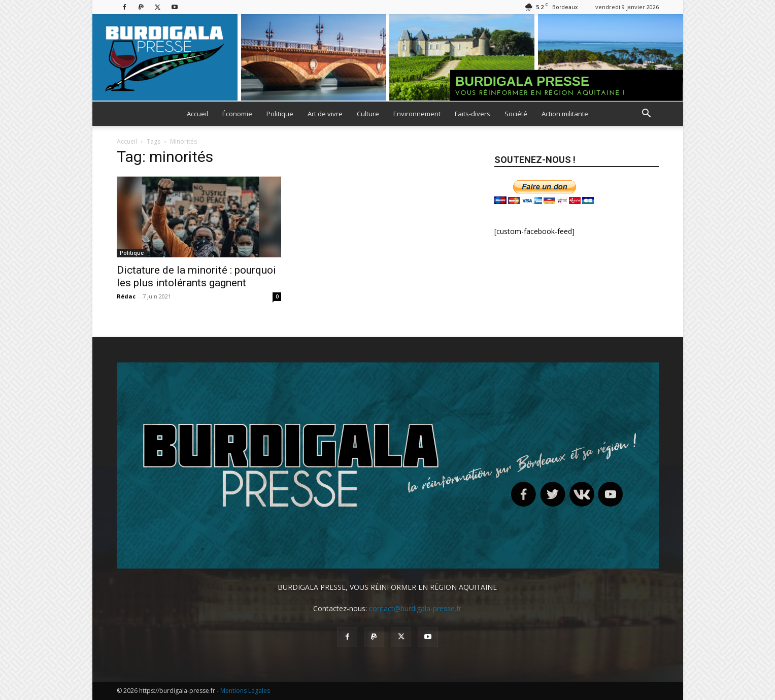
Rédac (126, 296)
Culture (368, 114)
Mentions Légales (245, 691)
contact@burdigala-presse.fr (415, 608)
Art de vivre (325, 114)
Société (516, 114)
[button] (647, 114)
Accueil (197, 114)
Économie (237, 114)
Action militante (565, 114)
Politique (280, 114)
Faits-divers (473, 114)
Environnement (417, 114)
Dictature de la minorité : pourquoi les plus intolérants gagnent (196, 276)
